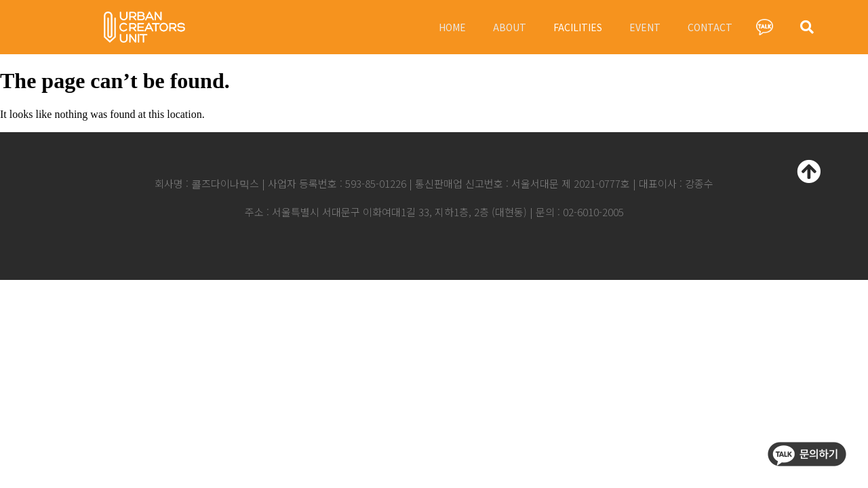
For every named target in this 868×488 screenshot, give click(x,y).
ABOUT (510, 27)
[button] (807, 27)
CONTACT (710, 27)
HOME (452, 27)
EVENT (645, 27)
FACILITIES (578, 27)
